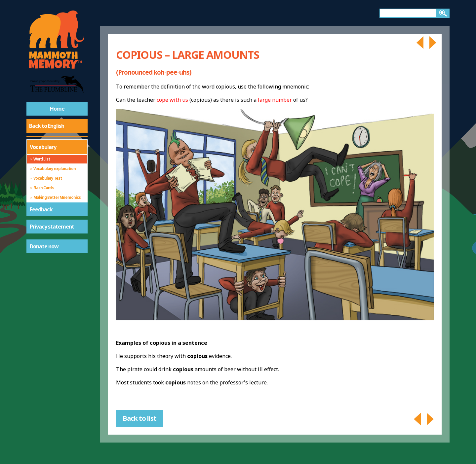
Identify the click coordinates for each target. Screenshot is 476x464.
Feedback (41, 209)
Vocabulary (43, 147)
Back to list (139, 418)
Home (57, 109)
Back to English (47, 126)
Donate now (44, 246)
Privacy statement (52, 227)
